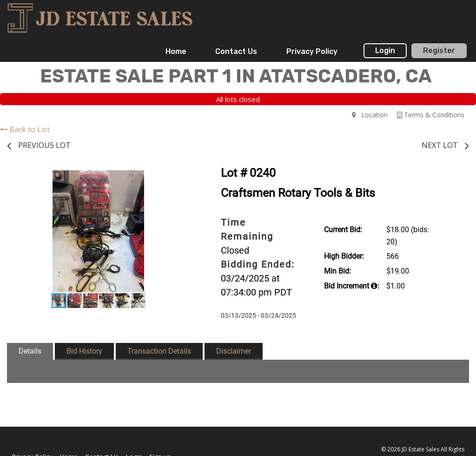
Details (30, 351)
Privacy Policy (312, 51)
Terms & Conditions (431, 115)
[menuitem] (176, 52)
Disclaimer (234, 351)
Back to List (25, 129)
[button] (181, 179)
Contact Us (236, 51)
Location (370, 115)
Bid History (84, 351)
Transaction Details (159, 351)
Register (439, 50)
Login (385, 50)
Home (176, 51)
